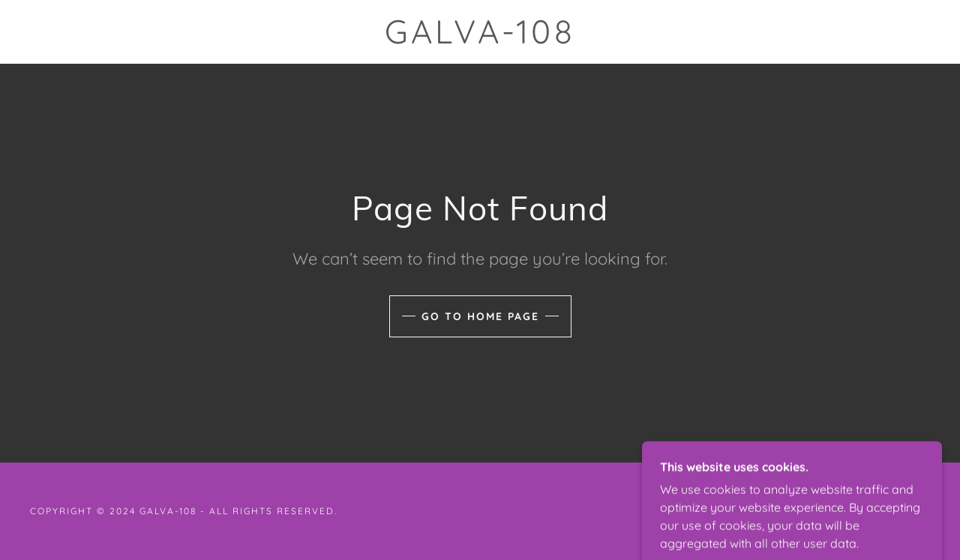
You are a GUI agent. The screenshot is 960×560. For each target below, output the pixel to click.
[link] (480, 39)
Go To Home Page (480, 316)
